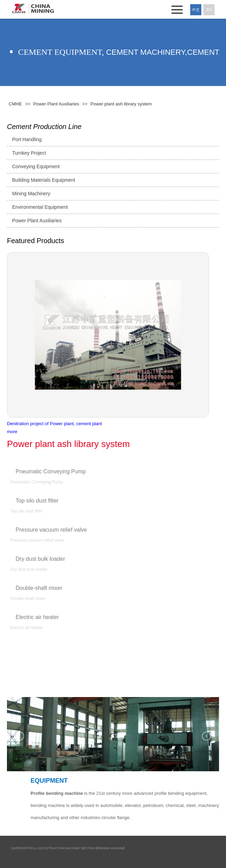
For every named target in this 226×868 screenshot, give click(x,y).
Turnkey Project (29, 153)
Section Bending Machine (103, 848)
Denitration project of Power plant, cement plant (55, 424)
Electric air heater (37, 617)
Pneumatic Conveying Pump (51, 471)
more (12, 432)
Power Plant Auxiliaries (37, 221)
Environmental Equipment (40, 207)
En (209, 10)
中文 (196, 10)
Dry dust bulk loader (40, 559)
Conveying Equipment (36, 166)
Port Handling (27, 139)
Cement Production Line (44, 127)
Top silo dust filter (37, 501)
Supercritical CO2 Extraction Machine (46, 848)
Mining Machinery (31, 194)
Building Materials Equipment (44, 180)
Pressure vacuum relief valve (51, 530)
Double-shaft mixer (39, 588)
